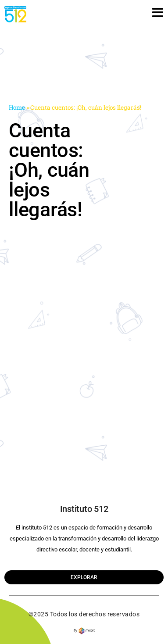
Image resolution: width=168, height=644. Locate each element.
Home (17, 107)
